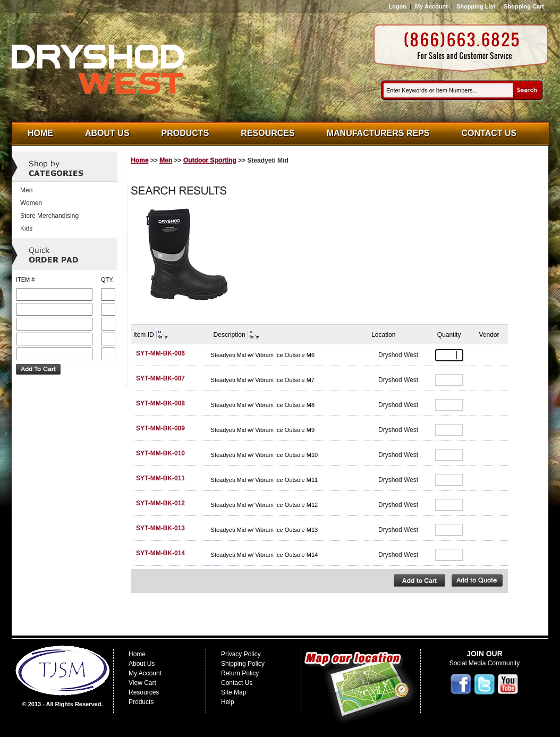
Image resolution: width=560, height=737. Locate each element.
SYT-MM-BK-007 (160, 378)
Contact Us (489, 133)
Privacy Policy (241, 654)
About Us (107, 133)
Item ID (144, 335)
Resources (268, 133)
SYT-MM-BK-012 (160, 503)
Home (40, 133)
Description (230, 335)
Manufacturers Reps (378, 133)
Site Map (234, 692)
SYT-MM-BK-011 (160, 478)
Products (185, 133)
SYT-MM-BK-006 (160, 353)
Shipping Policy (243, 664)
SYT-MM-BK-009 (160, 428)
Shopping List (476, 6)
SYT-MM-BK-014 (160, 553)
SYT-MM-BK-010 (160, 453)
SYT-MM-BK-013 (160, 528)
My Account (431, 6)
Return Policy (240, 673)
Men (166, 160)
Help (228, 702)
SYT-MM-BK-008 (160, 403)
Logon (397, 6)
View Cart (142, 683)
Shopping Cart (524, 6)
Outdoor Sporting (210, 160)
